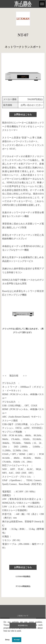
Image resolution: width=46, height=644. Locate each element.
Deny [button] (7, 640)
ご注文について (23, 616)
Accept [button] (17, 640)
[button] (4, 634)
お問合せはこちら (23, 114)
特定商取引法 (23, 626)
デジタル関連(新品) (23, 586)
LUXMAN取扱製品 (23, 577)
